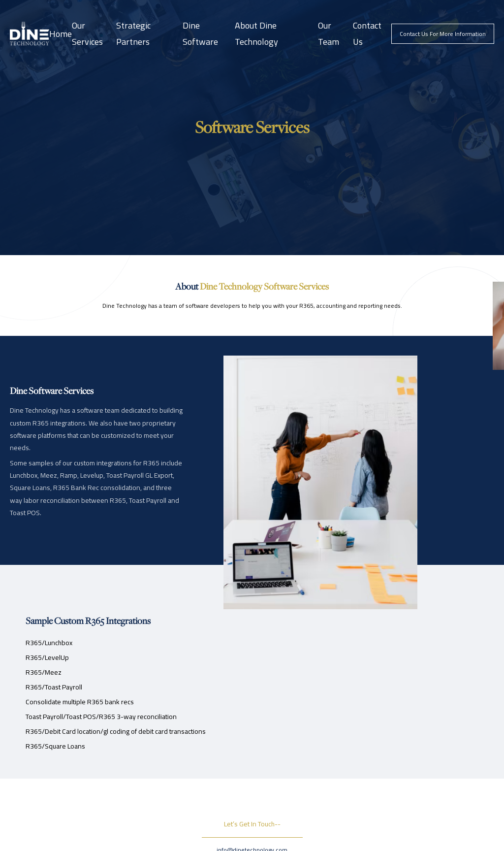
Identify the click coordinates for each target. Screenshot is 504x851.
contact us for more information (443, 34)
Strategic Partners (133, 33)
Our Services (87, 33)
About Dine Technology (256, 33)
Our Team (329, 33)
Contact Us (367, 33)
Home (61, 34)
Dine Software (200, 33)
